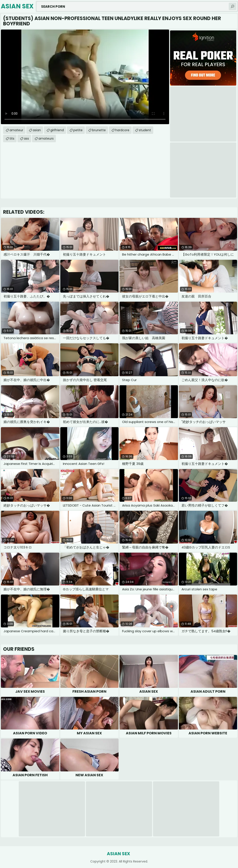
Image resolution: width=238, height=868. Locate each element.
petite (78, 130)
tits (12, 138)
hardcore (122, 130)
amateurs (46, 138)
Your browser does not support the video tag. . (85, 77)
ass (26, 138)
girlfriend (57, 130)
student (145, 130)
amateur (16, 130)
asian (37, 130)
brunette (99, 130)
